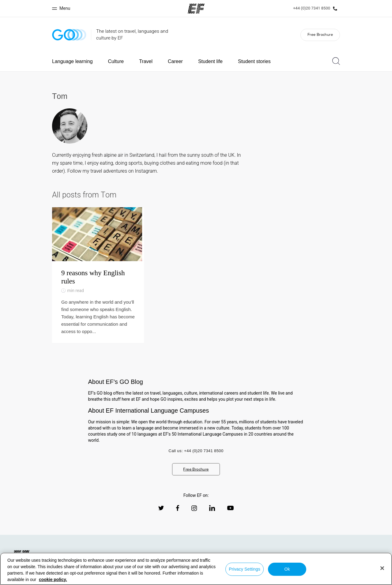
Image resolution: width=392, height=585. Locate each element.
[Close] (382, 568)
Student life (210, 61)
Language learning (72, 61)
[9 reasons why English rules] (98, 279)
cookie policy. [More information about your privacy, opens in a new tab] (53, 579)
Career (175, 61)
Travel (146, 61)
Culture (116, 61)
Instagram (146, 171)
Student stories (254, 61)
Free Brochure (320, 34)
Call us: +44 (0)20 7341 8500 (196, 459)
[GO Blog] (69, 35)
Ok (287, 569)
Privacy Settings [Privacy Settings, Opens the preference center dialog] (245, 569)
